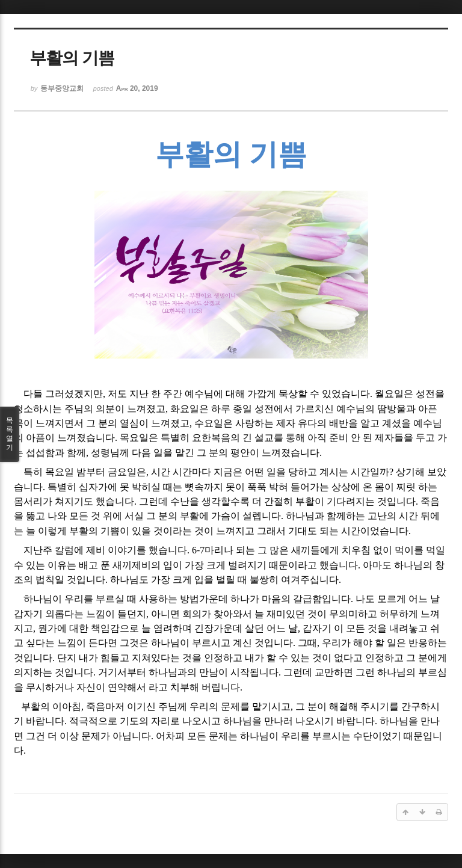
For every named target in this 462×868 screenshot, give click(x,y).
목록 (10, 434)
